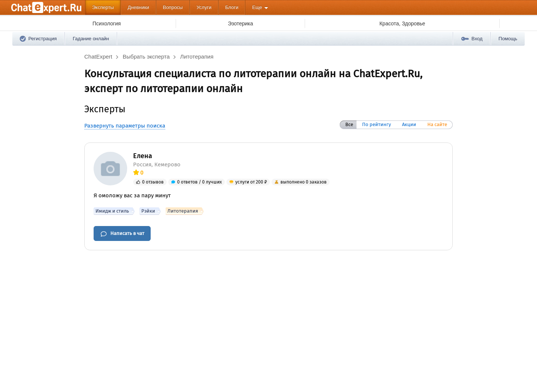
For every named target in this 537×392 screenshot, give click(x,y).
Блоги (232, 7)
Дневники (138, 7)
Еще (257, 7)
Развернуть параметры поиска (125, 126)
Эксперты (103, 7)
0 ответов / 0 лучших (200, 182)
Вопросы (173, 7)
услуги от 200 (251, 182)
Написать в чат (122, 234)
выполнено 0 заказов (304, 182)
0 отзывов (153, 182)
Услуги (204, 7)
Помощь (508, 39)
